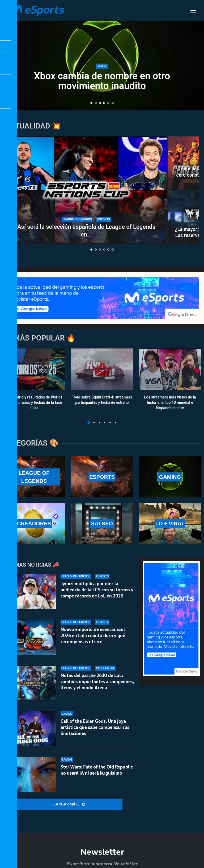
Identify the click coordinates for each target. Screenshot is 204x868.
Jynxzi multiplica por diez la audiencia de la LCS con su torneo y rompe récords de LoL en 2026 (97, 590)
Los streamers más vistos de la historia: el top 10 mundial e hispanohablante (170, 403)
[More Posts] (69, 804)
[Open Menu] (193, 11)
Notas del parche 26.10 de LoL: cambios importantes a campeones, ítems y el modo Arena (97, 683)
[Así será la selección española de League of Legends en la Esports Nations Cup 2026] (86, 190)
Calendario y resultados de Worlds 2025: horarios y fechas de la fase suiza (34, 403)
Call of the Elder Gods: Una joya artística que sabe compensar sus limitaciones (95, 733)
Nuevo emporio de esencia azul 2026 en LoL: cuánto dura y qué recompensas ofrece (93, 636)
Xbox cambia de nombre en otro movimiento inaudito (102, 81)
